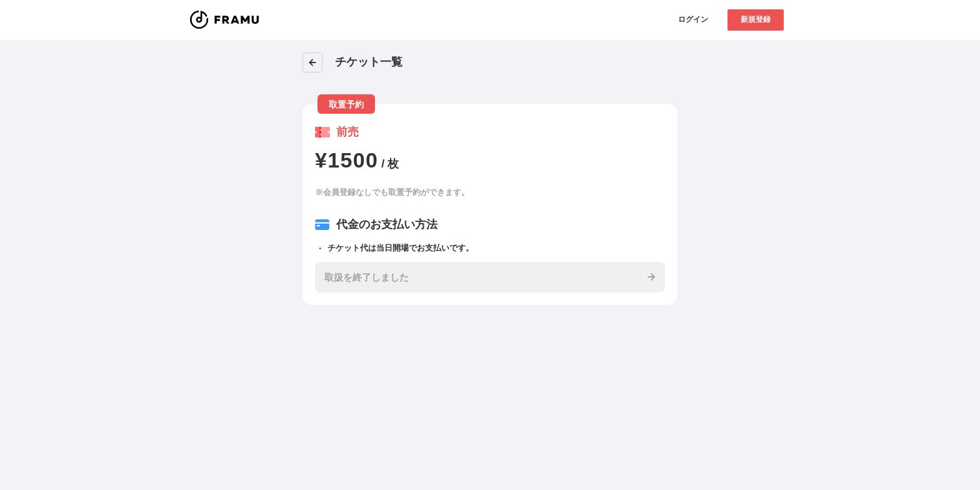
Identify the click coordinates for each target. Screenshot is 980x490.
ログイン (693, 19)
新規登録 (756, 19)
